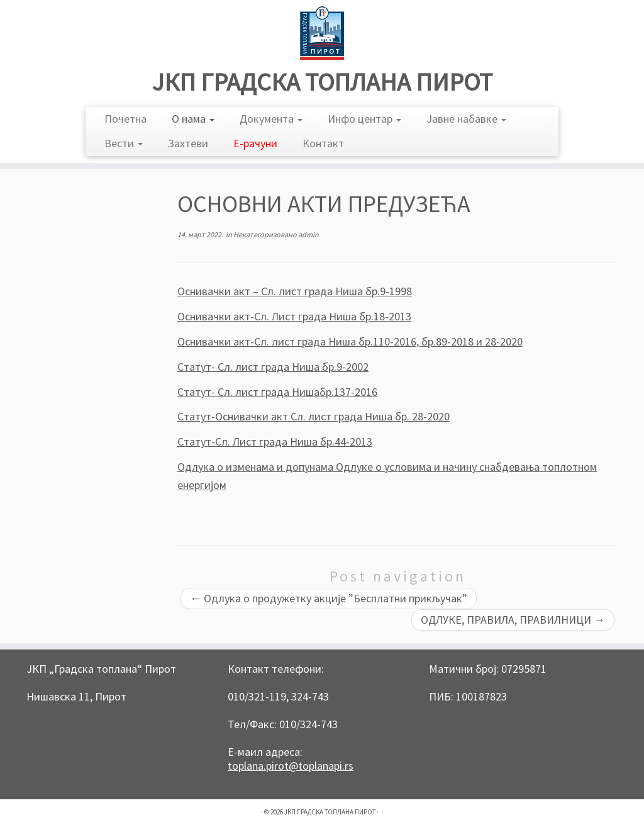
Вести (124, 143)
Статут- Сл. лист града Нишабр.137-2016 (277, 392)
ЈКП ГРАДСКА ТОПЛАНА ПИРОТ (322, 82)
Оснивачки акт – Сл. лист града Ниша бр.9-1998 (295, 291)
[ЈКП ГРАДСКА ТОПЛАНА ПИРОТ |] (322, 33)
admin (308, 234)
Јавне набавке (466, 119)
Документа (271, 119)
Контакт (323, 143)
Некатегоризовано (266, 234)
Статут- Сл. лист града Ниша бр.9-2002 (273, 367)
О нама (193, 119)
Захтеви (188, 143)
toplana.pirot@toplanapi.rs (291, 766)
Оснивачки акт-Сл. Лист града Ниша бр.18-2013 (294, 316)
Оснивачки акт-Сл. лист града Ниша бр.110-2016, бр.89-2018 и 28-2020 (350, 341)
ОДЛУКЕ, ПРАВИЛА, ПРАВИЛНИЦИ (513, 620)
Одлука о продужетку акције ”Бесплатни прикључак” (329, 598)
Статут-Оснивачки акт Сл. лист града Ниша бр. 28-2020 (314, 416)
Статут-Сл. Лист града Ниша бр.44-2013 (275, 441)
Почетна (125, 119)
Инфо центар (364, 119)
